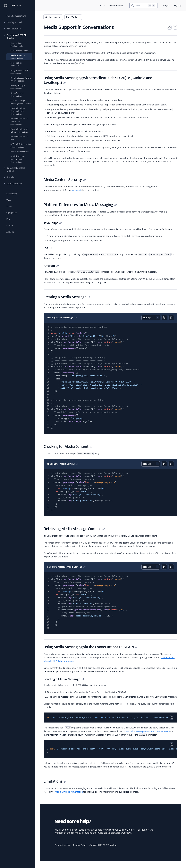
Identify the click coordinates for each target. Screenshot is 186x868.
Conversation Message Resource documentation (146, 731)
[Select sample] (151, 318)
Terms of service (62, 845)
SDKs (102, 6)
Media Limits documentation (69, 792)
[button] (17, 22)
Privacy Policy (80, 845)
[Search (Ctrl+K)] (144, 6)
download (76, 190)
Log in (166, 6)
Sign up (178, 6)
